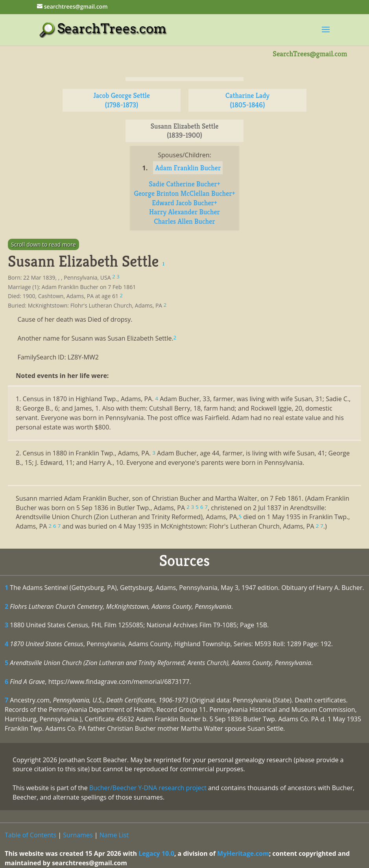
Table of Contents (30, 835)
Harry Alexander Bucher (184, 212)
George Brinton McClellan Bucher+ (185, 193)
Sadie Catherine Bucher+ (185, 184)
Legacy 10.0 (156, 853)
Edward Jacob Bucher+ (184, 203)
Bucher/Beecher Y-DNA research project (148, 788)
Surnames (78, 835)
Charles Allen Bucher (184, 221)
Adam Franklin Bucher (188, 168)
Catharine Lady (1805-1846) (247, 100)
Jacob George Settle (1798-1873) (122, 100)
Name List (114, 835)
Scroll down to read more (43, 244)
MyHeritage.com (243, 853)
